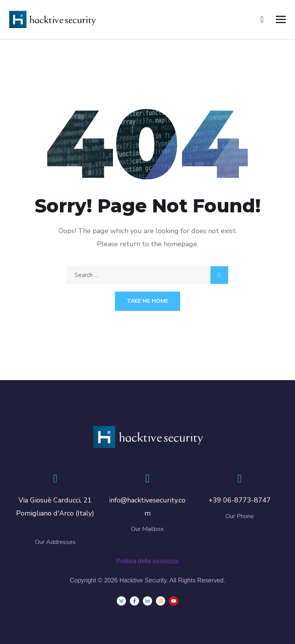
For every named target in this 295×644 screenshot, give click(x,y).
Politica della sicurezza (147, 561)
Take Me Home (147, 301)
